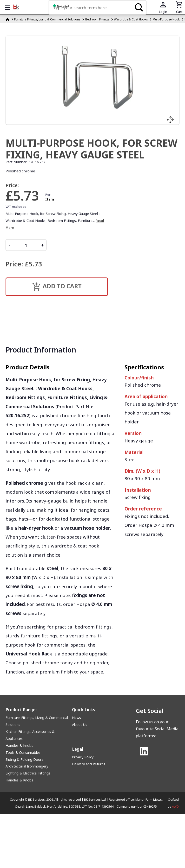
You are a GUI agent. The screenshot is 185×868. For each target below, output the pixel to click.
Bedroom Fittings (97, 19)
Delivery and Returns (89, 764)
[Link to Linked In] (144, 752)
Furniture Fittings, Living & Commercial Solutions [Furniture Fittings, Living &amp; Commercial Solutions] (47, 19)
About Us (80, 725)
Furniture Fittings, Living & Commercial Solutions (37, 721)
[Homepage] (8, 19)
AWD (175, 806)
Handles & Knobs (19, 745)
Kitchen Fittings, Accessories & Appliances (30, 735)
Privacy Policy (83, 757)
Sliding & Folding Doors (24, 759)
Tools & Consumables (23, 752)
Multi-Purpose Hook (166, 19)
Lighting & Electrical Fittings (28, 773)
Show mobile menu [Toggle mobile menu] (10, 7)
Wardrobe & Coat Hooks (131, 19)
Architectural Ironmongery (27, 766)
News (76, 718)
